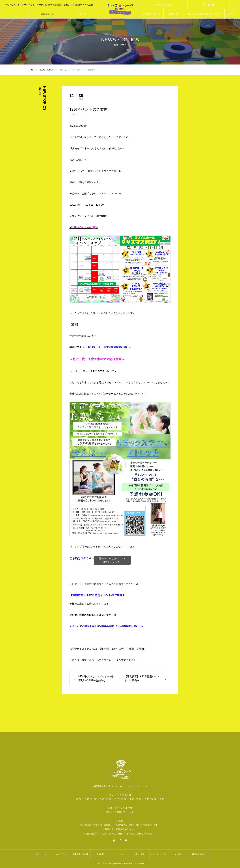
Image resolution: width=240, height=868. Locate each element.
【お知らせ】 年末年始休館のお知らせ (109, 347)
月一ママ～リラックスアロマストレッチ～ (112, 560)
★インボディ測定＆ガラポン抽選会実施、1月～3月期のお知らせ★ (106, 626)
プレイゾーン (75, 114)
